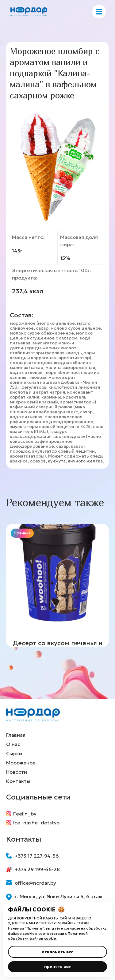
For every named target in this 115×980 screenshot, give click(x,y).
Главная (16, 735)
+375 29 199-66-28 (33, 869)
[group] (57, 585)
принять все (57, 967)
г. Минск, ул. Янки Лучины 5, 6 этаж (54, 897)
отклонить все (58, 952)
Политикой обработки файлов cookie (48, 936)
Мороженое (21, 763)
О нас (13, 744)
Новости (17, 772)
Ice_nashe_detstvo (33, 823)
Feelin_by (21, 814)
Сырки (14, 753)
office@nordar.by (31, 883)
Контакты (18, 781)
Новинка (22, 533)
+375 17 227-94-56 (33, 856)
